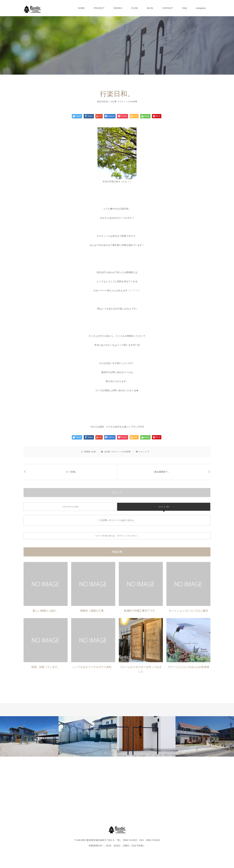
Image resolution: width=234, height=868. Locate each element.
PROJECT (99, 8)
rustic (94, 452)
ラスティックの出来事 (127, 102)
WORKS (118, 8)
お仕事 (114, 102)
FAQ (185, 8)
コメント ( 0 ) (164, 507)
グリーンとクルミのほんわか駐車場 (188, 667)
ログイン (121, 536)
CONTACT (168, 8)
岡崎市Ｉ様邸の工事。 (93, 611)
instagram (201, 8)
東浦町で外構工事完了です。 (141, 611)
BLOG (150, 8)
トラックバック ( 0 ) (70, 507)
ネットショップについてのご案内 (188, 611)
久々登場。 (72, 472)
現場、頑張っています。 (46, 667)
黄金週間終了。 (162, 472)
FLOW (135, 8)
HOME (81, 8)
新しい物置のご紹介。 (46, 611)
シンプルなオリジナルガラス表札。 (93, 667)
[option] (29, 736)
